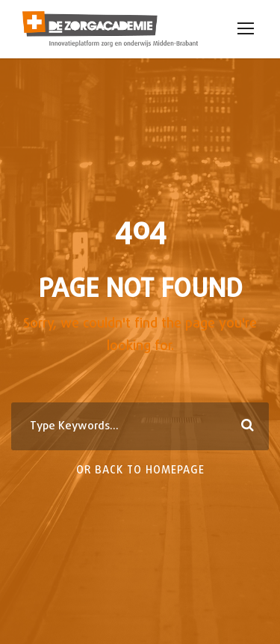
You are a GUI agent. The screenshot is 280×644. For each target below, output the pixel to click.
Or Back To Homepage (140, 471)
